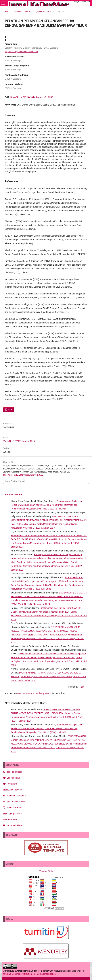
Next (82, 687)
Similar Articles (14, 495)
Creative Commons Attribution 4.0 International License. (30, 974)
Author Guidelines (13, 825)
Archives (18, 12)
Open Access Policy (14, 802)
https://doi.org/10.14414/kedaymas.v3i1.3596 (32, 97)
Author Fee (10, 819)
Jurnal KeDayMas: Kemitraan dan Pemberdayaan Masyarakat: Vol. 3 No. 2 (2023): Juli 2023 (49, 661)
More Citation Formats (16, 481)
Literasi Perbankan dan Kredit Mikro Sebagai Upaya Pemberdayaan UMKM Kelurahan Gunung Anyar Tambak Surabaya (47, 581)
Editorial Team (12, 778)
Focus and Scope (13, 772)
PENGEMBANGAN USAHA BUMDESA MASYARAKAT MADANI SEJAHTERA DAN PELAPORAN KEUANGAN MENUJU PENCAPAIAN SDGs (48, 740)
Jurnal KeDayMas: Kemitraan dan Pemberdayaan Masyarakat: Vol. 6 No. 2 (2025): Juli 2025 (49, 616)
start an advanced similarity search (35, 693)
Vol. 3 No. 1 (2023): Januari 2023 (40, 12)
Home (7, 12)
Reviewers (10, 784)
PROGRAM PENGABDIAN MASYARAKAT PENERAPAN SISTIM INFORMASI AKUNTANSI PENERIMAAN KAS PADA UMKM (49, 520)
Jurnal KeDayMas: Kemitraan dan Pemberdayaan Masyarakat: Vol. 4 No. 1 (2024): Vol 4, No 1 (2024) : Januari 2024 (49, 543)
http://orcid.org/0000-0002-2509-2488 (21, 52)
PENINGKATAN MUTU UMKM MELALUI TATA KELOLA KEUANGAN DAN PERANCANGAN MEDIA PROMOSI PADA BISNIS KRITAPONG (45, 631)
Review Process (12, 790)
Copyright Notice (13, 814)
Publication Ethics (13, 808)
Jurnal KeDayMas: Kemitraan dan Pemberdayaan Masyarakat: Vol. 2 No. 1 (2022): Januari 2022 (47, 566)
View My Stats (46, 871)
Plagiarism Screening (15, 796)
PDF (10, 410)
